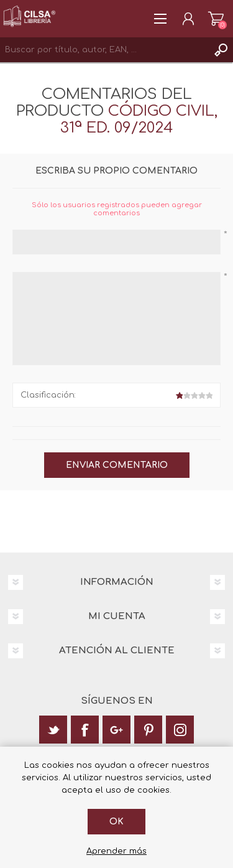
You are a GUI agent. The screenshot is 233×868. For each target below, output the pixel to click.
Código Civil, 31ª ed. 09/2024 (139, 119)
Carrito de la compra (216, 19)
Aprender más (116, 851)
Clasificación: (48, 395)
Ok (116, 822)
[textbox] (104, 50)
